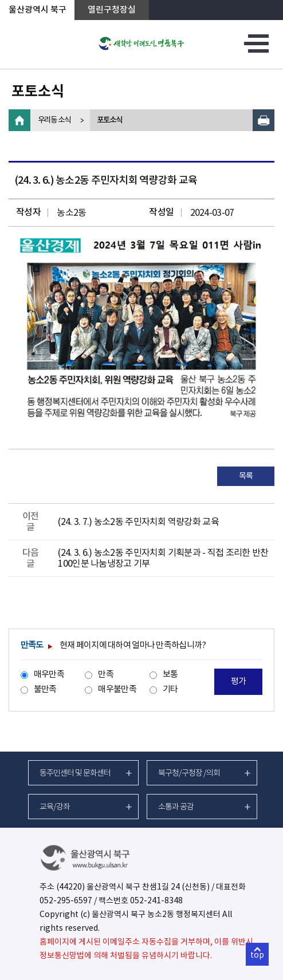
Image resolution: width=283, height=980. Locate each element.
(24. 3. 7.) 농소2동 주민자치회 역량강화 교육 (138, 522)
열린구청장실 (112, 10)
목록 (246, 476)
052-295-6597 (66, 901)
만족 (106, 675)
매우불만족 (117, 689)
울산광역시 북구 (38, 10)
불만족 (45, 689)
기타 (170, 689)
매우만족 (49, 675)
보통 (170, 675)
